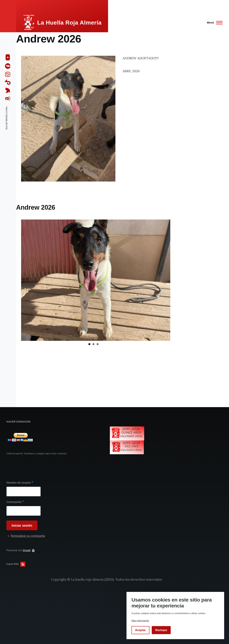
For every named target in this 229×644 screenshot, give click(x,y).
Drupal (27, 550)
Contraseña (14, 502)
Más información (140, 621)
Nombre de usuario (19, 483)
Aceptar (140, 630)
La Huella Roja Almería (69, 23)
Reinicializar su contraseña (28, 536)
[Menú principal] (214, 23)
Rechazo (161, 630)
